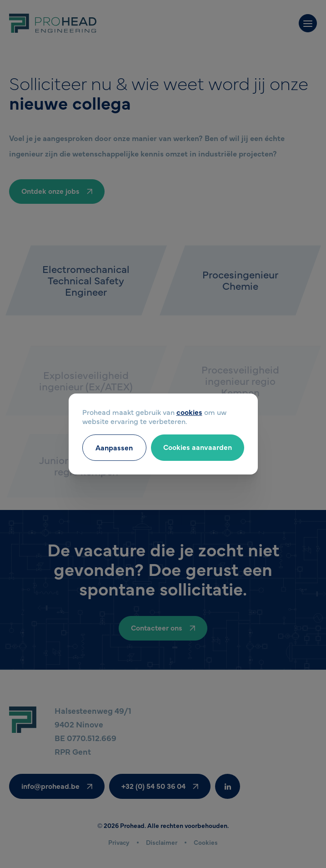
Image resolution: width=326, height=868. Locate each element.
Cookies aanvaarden (198, 447)
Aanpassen (114, 447)
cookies (189, 412)
